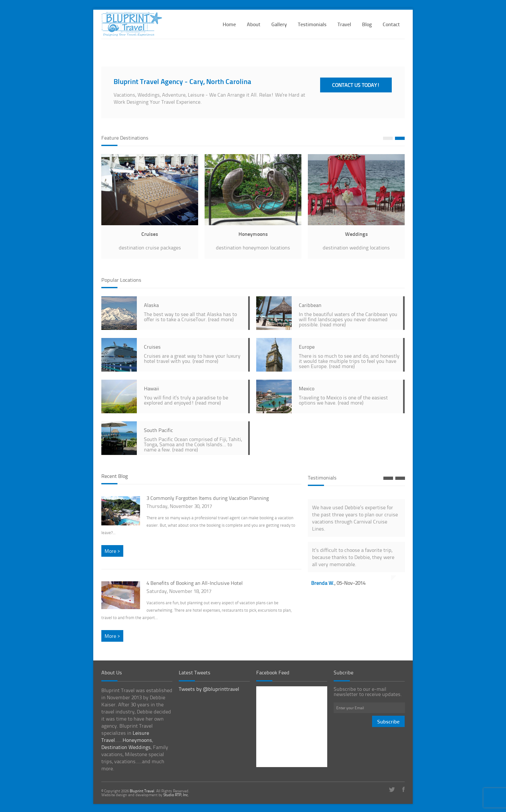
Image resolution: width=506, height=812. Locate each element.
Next (400, 138)
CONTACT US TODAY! (356, 85)
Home (229, 24)
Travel (344, 24)
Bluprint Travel (142, 791)
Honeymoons (137, 740)
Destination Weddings (126, 747)
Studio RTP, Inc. (176, 795)
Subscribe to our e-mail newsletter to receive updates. (368, 691)
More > (112, 551)
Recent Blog (115, 476)
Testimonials (312, 24)
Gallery (279, 24)
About (254, 24)
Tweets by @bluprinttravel (209, 689)
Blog (367, 24)
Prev (388, 138)
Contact (391, 24)
